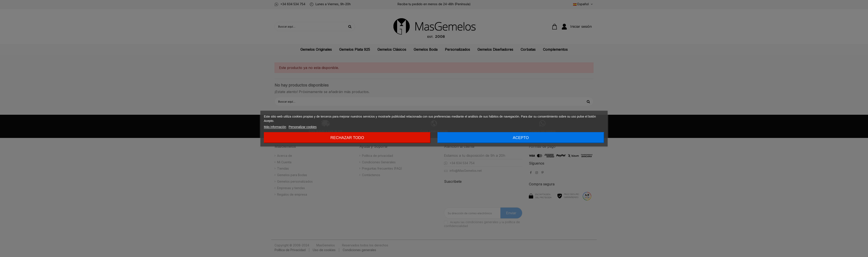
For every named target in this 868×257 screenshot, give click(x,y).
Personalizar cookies (303, 127)
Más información (275, 127)
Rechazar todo (347, 138)
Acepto (521, 138)
